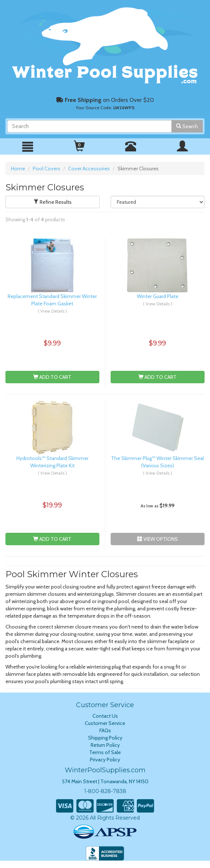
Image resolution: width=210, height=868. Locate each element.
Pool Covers (47, 169)
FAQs (105, 730)
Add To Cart (52, 377)
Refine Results (53, 202)
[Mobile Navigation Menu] (28, 147)
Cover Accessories (89, 169)
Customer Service (105, 723)
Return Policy (105, 745)
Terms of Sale (105, 752)
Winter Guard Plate (158, 296)
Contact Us (105, 716)
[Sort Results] (158, 202)
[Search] (90, 126)
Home (18, 169)
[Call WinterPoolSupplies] (131, 149)
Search (187, 126)
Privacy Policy (105, 760)
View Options (158, 539)
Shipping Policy (105, 738)
